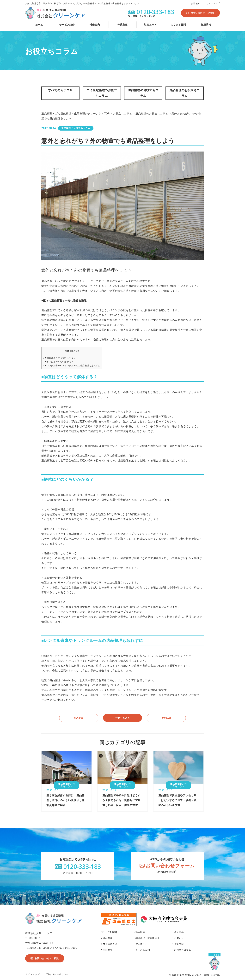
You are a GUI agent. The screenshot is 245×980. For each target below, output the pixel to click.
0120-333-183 (82, 866)
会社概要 (195, 3)
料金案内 (95, 25)
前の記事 (79, 718)
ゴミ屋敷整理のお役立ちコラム (102, 93)
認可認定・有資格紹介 (147, 938)
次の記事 (166, 718)
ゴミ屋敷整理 (110, 944)
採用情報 (206, 25)
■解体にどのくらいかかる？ (58, 362)
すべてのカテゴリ (60, 90)
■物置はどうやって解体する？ (59, 358)
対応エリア (150, 25)
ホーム (39, 25)
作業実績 (123, 25)
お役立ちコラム (183, 950)
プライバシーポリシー (56, 974)
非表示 (75, 351)
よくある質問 (178, 25)
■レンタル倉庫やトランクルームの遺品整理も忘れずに (72, 366)
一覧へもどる (123, 718)
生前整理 (108, 950)
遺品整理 (108, 938)
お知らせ (179, 938)
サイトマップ (213, 3)
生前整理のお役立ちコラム (143, 93)
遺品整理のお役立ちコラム (185, 93)
